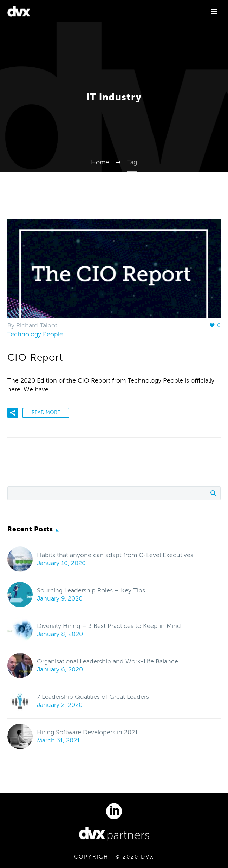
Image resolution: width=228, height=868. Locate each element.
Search (213, 493)
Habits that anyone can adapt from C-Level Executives (115, 555)
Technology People (35, 334)
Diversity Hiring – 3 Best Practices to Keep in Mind (109, 626)
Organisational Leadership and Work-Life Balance (108, 661)
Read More (46, 413)
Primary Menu (214, 12)
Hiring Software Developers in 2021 (87, 732)
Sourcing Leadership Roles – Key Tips (91, 590)
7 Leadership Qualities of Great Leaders (93, 697)
